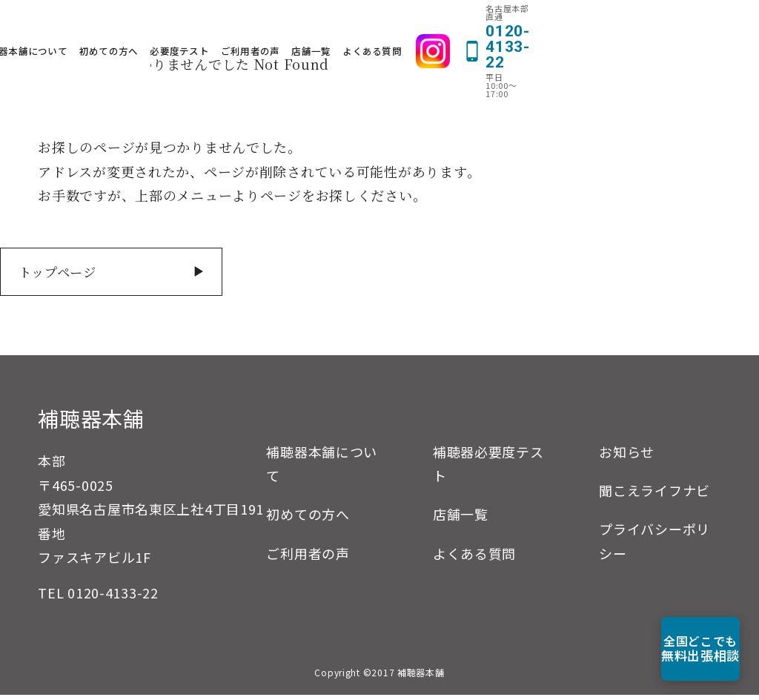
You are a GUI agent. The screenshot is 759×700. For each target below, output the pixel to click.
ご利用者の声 (411, 26)
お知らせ (627, 457)
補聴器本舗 (91, 423)
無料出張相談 (675, 648)
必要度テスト (339, 26)
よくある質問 (532, 26)
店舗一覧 (471, 26)
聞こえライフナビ (654, 495)
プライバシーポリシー (654, 546)
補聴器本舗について (183, 26)
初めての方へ (269, 26)
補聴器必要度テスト (488, 469)
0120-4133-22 (113, 598)
